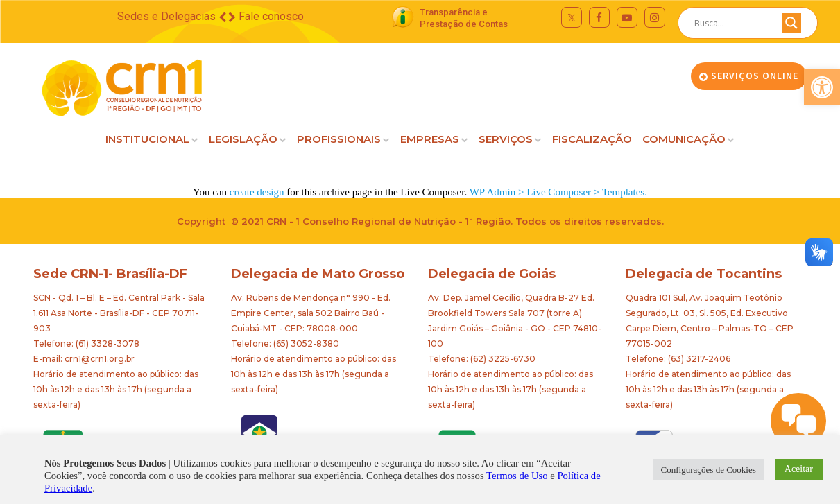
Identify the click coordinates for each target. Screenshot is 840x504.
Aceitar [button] (799, 469)
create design (257, 192)
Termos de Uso (517, 476)
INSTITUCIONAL (147, 139)
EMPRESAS (430, 139)
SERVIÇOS (506, 139)
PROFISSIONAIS (339, 139)
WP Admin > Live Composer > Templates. (558, 192)
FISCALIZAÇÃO (592, 139)
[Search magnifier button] (791, 26)
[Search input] (731, 23)
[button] (822, 87)
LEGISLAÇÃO (243, 139)
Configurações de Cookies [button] (709, 470)
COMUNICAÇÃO (684, 139)
